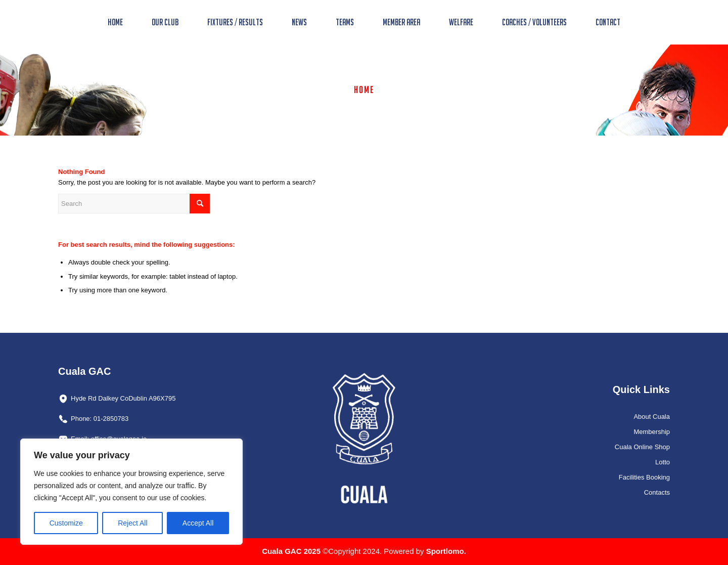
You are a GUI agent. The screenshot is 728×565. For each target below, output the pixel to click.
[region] (131, 492)
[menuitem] (115, 22)
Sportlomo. (446, 551)
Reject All (132, 523)
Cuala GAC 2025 (292, 551)
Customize (66, 523)
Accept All (198, 523)
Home (364, 90)
